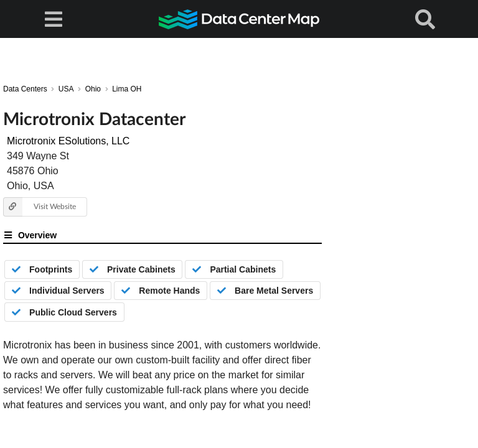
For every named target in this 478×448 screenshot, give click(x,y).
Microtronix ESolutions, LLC (68, 141)
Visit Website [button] (40, 207)
